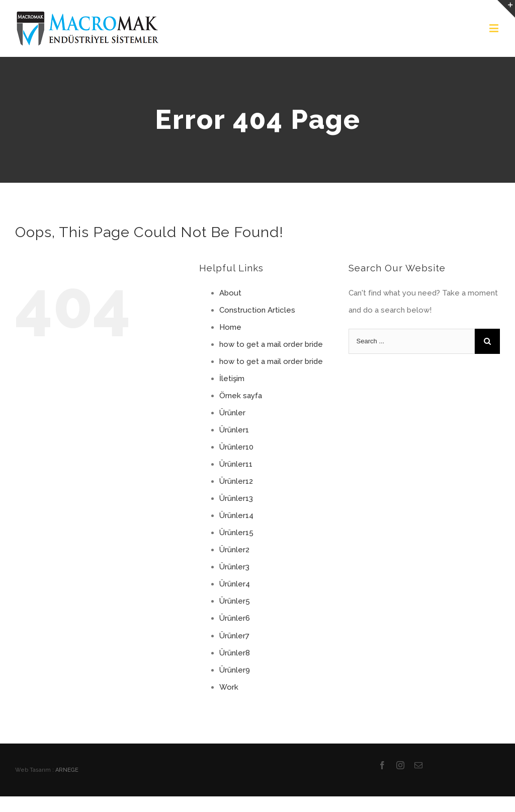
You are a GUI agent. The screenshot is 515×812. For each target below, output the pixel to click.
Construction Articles (257, 310)
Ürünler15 (236, 533)
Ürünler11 (236, 464)
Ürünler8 (235, 653)
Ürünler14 (236, 515)
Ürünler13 (236, 498)
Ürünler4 (235, 584)
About (230, 293)
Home (230, 327)
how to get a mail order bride (271, 344)
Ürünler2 (234, 550)
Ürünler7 (234, 636)
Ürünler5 (235, 601)
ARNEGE (67, 770)
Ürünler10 (236, 447)
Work (229, 687)
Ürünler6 (235, 618)
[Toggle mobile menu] (495, 28)
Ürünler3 (234, 567)
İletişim (232, 379)
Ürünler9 (235, 670)
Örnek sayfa (241, 396)
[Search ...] (412, 341)
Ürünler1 (234, 430)
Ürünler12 (236, 481)
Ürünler (232, 413)
